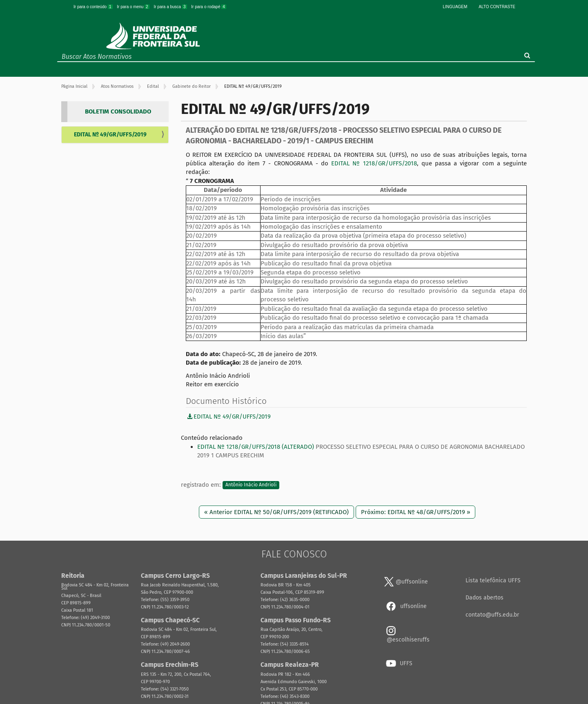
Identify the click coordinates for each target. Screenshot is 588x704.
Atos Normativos (117, 86)
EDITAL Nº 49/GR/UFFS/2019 (110, 135)
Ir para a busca (171, 7)
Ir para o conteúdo (94, 7)
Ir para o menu (134, 7)
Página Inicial (74, 86)
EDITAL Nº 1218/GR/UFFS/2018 (374, 163)
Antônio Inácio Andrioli (251, 485)
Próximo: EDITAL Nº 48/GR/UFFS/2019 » (415, 512)
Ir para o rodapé (209, 7)
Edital (153, 86)
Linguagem (455, 7)
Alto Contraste (497, 7)
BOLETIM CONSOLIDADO (118, 111)
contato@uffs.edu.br (492, 615)
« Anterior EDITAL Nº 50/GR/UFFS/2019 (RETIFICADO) (276, 512)
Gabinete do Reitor (192, 86)
